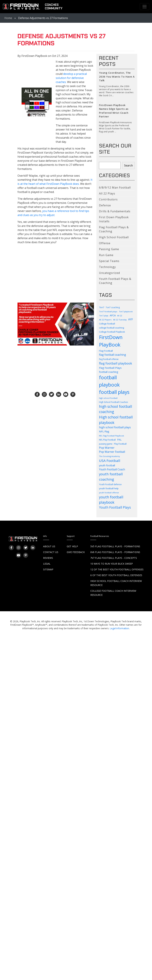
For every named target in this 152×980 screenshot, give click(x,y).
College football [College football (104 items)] (107, 324)
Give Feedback (76, 552)
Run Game (106, 255)
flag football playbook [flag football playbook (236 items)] (115, 363)
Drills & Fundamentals (115, 211)
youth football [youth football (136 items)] (107, 465)
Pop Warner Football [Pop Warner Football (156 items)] (112, 452)
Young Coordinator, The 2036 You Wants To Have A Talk (117, 76)
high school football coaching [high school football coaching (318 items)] (116, 409)
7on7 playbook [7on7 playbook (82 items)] (126, 311)
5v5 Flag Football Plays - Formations (115, 546)
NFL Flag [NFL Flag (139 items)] (104, 431)
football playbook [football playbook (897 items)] (109, 381)
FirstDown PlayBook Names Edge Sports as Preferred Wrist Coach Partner (114, 111)
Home (8, 18)
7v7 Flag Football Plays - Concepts (114, 558)
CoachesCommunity (54, 7)
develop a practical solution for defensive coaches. (71, 78)
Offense (105, 243)
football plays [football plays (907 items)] (114, 392)
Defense (105, 205)
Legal (47, 564)
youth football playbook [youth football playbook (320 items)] (111, 500)
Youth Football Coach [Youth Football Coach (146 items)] (112, 469)
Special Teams (109, 261)
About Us (49, 546)
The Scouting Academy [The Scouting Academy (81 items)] (109, 456)
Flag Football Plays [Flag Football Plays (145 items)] (110, 368)
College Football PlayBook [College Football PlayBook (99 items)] (112, 332)
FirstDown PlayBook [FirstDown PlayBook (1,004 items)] (111, 341)
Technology (107, 267)
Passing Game (109, 249)
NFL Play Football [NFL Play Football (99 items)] (107, 440)
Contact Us (51, 552)
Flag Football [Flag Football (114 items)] (106, 351)
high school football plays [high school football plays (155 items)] (115, 427)
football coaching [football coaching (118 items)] (109, 372)
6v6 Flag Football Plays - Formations (115, 552)
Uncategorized (109, 273)
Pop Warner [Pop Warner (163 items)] (107, 448)
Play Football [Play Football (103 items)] (120, 444)
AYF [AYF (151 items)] (131, 319)
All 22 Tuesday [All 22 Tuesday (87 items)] (120, 320)
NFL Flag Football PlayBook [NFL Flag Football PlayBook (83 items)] (111, 436)
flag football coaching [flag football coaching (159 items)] (113, 355)
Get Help (72, 546)
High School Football (114, 237)
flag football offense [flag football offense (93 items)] (109, 359)
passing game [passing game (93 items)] (106, 444)
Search (128, 165)
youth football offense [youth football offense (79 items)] (109, 493)
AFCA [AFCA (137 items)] (113, 315)
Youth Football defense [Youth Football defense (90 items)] (110, 484)
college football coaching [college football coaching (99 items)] (111, 328)
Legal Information (119, 628)
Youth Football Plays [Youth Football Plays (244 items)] (115, 507)
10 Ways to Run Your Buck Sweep (112, 564)
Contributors (108, 199)
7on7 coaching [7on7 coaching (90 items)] (113, 307)
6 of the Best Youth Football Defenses (116, 575)
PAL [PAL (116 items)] (119, 440)
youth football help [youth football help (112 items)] (109, 488)
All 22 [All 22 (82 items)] (120, 316)
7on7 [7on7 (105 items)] (102, 307)
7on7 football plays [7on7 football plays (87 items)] (108, 311)
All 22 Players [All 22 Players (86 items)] (105, 320)
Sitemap (48, 569)
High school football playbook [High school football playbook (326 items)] (116, 420)
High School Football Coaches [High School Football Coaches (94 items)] (113, 402)
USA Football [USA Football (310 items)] (110, 461)
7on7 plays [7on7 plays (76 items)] (104, 316)
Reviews (48, 558)
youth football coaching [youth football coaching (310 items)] (111, 477)
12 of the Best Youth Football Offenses (117, 569)
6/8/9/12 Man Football (115, 188)
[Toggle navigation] (145, 7)
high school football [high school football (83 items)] (108, 398)
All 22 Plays (107, 193)
